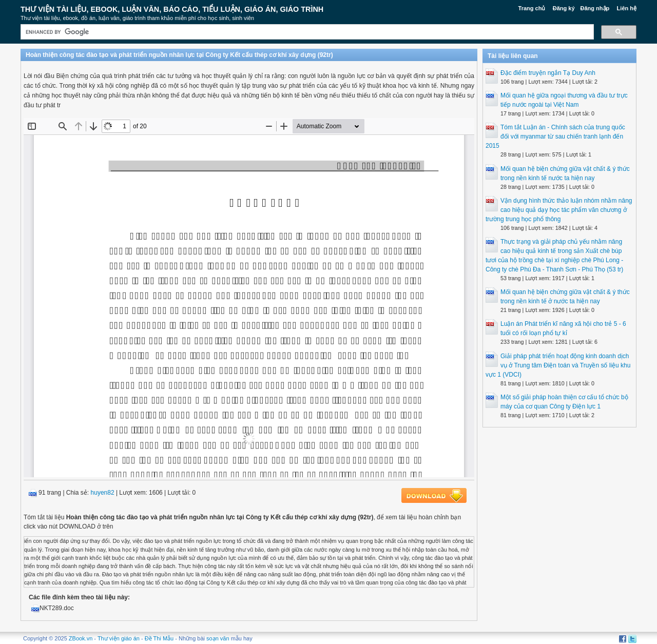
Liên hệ (627, 8)
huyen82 (103, 493)
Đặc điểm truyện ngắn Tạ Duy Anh (548, 73)
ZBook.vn (81, 638)
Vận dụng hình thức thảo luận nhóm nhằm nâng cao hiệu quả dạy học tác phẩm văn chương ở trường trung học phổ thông (559, 210)
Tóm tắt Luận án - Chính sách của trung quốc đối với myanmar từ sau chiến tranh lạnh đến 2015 (555, 136)
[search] (306, 32)
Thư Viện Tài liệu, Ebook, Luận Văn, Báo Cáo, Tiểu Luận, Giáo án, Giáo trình (172, 9)
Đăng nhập (595, 8)
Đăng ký (564, 8)
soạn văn (218, 638)
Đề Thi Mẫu (159, 638)
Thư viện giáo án (119, 638)
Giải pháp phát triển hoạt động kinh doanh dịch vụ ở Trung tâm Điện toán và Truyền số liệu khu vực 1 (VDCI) (558, 365)
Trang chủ (532, 8)
